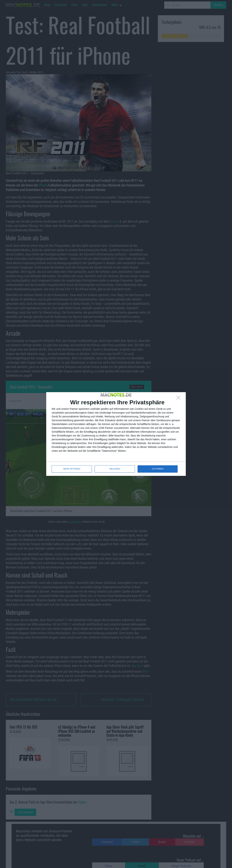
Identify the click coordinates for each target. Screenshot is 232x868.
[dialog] (116, 434)
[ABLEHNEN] (179, 399)
